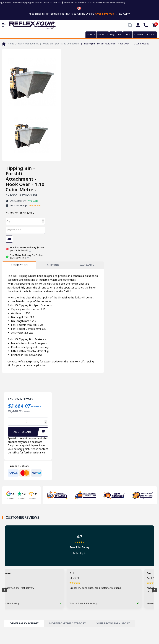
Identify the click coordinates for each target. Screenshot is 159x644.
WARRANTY (87, 265)
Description (19, 265)
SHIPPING (53, 265)
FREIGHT (128, 35)
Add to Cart (31, 432)
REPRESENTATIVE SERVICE (145, 35)
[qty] (25, 221)
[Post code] (25, 230)
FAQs (112, 35)
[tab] (19, 265)
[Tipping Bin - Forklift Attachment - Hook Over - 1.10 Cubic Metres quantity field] (28, 422)
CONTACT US (103, 35)
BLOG (119, 35)
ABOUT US (91, 35)
